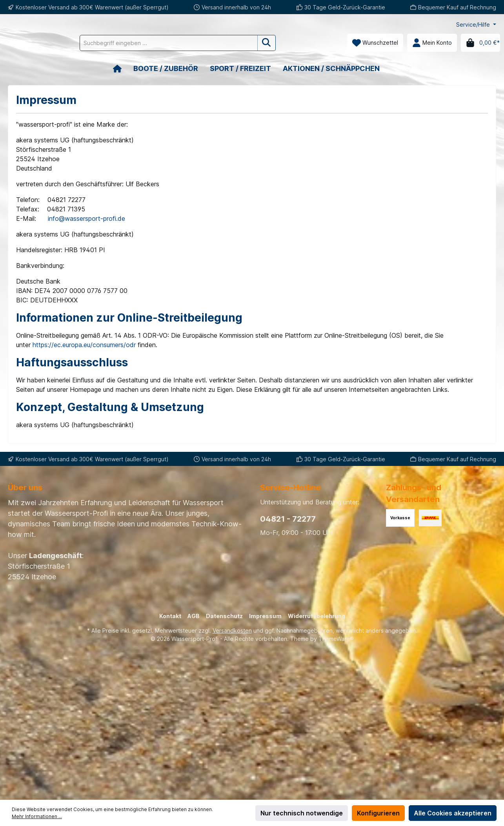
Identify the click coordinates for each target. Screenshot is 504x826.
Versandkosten (232, 630)
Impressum (265, 616)
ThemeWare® (336, 639)
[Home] (123, 68)
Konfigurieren (378, 813)
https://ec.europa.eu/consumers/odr (84, 345)
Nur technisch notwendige (302, 813)
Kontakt (170, 616)
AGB (194, 616)
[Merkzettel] (375, 43)
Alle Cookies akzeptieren (453, 813)
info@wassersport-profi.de (86, 218)
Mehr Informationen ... (37, 816)
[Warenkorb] (480, 43)
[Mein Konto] (432, 43)
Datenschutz (224, 616)
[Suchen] (302, 43)
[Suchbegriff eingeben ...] (204, 43)
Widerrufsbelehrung (317, 616)
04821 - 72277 (288, 519)
